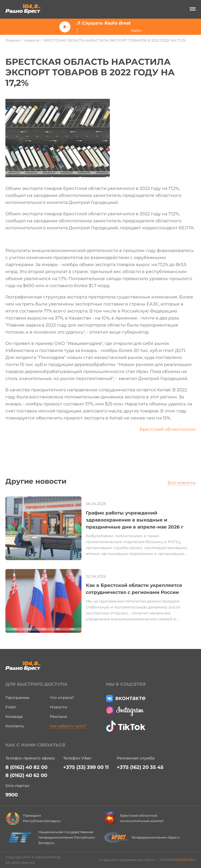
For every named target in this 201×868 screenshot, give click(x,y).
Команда (14, 716)
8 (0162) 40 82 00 (26, 767)
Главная (13, 40)
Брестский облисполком (168, 429)
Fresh (11, 707)
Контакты (15, 726)
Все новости (182, 483)
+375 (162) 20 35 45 (140, 767)
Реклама (58, 716)
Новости (32, 40)
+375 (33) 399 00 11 (86, 767)
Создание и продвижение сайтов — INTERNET (147, 860)
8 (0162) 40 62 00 (26, 775)
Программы (17, 698)
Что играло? (62, 698)
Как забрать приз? (68, 726)
